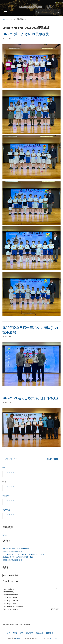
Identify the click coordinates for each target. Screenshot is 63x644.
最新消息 (50, 633)
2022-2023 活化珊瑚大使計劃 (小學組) (30, 398)
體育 (21, 633)
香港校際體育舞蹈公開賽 (12, 560)
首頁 (9, 633)
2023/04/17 (7, 336)
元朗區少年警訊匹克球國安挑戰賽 (16, 548)
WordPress (19, 638)
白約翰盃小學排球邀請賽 (12, 551)
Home (5, 19)
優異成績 (6, 510)
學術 (4, 467)
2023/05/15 (7, 38)
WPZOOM (53, 638)
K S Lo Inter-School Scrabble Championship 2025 (23, 554)
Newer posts (53, 459)
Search (58, 12)
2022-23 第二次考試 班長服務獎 (26, 34)
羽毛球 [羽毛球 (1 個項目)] (5, 535)
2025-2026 (10, 473)
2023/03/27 (7, 402)
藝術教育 (6, 496)
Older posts (10, 459)
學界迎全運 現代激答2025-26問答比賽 (18, 557)
